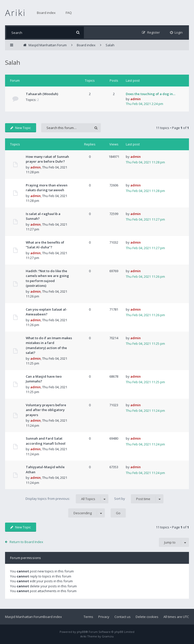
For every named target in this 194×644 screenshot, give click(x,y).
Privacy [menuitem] (104, 617)
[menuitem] (176, 33)
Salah (13, 62)
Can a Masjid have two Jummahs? (44, 379)
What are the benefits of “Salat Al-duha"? (45, 245)
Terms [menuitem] (88, 617)
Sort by (139, 499)
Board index (46, 13)
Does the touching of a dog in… (151, 94)
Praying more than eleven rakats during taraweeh (47, 188)
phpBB (81, 632)
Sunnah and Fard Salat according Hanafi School (46, 441)
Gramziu (108, 636)
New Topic (21, 128)
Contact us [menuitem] (123, 617)
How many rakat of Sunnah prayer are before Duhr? (47, 159)
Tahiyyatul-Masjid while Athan (45, 469)
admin (136, 99)
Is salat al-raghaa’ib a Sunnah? (43, 216)
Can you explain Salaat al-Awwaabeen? (46, 312)
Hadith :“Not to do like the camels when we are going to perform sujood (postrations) (47, 278)
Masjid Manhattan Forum (24, 617)
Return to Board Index (26, 542)
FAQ (69, 13)
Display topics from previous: (67, 499)
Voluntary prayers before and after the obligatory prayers (46, 410)
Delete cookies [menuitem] (147, 617)
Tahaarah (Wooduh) (42, 94)
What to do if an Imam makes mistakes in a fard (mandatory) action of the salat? (49, 345)
